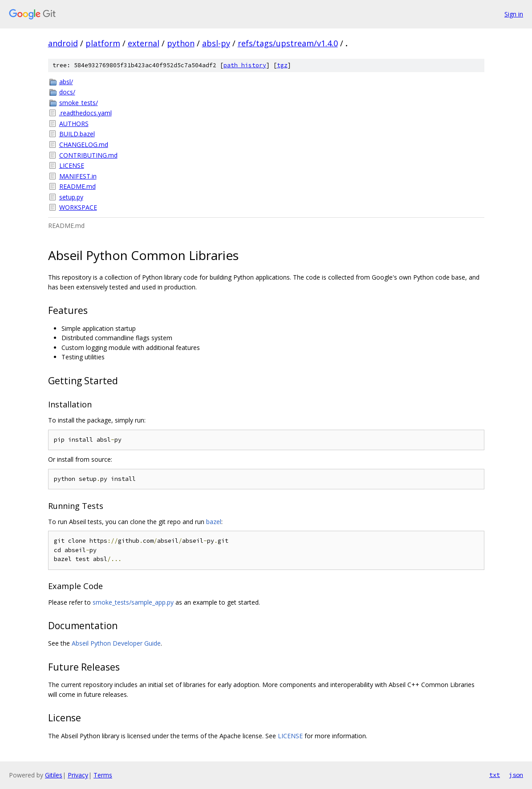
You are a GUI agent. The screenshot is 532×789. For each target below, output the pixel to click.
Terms (103, 775)
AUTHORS (74, 124)
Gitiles (54, 775)
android (63, 43)
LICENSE (72, 165)
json (516, 775)
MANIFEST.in (78, 176)
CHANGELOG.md (84, 144)
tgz (282, 65)
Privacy (78, 775)
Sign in (514, 14)
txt (495, 775)
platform (103, 43)
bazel (214, 522)
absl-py (216, 43)
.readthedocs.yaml (85, 113)
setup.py (71, 197)
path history (245, 65)
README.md (77, 186)
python (181, 43)
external (144, 43)
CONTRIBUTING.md (88, 155)
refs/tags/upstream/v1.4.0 (288, 43)
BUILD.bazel (77, 134)
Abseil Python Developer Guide (116, 643)
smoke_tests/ (79, 103)
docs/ (67, 92)
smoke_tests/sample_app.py (133, 602)
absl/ (66, 82)
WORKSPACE (78, 207)
